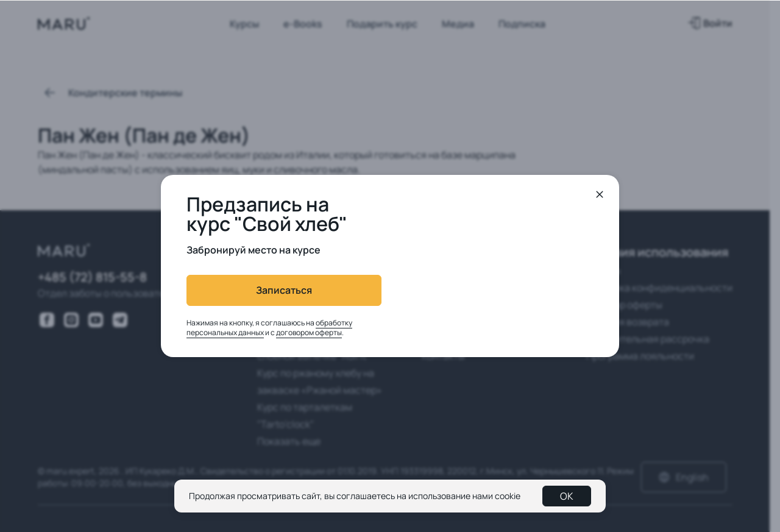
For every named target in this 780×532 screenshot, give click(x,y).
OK (567, 496)
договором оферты (309, 332)
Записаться (284, 290)
